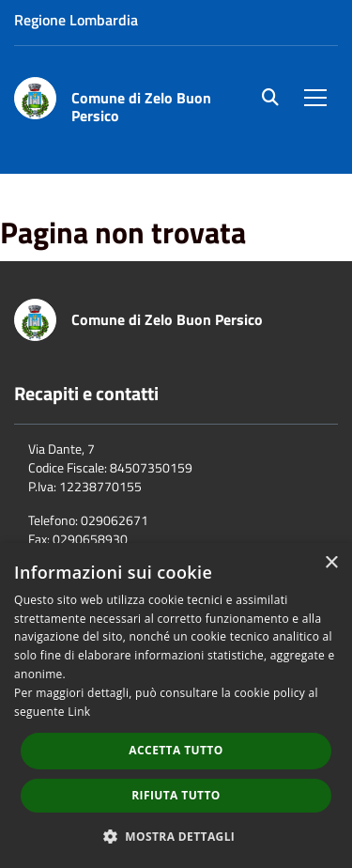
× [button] (331, 563)
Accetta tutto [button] (176, 750)
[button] (176, 836)
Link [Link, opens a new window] (79, 712)
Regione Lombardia (76, 20)
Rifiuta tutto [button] (176, 795)
